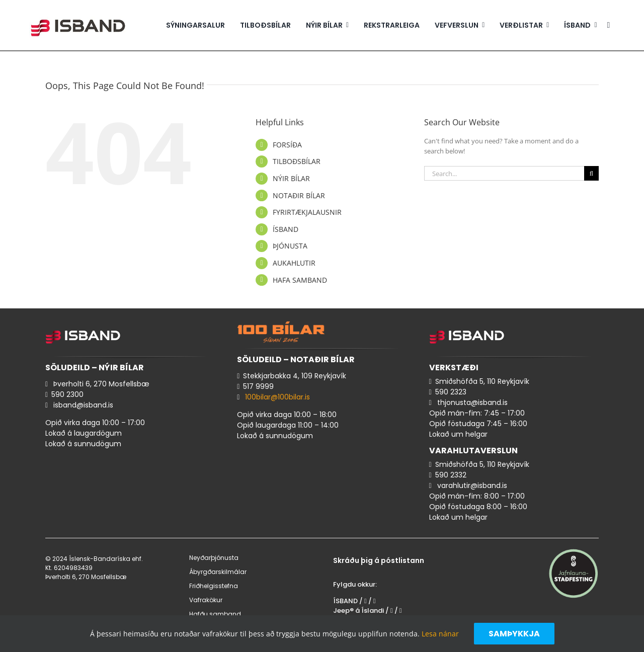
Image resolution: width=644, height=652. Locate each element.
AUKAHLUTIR (294, 263)
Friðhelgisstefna (214, 586)
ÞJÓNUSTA (290, 246)
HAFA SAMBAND (300, 280)
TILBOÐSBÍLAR (297, 161)
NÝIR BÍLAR (291, 178)
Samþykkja (514, 634)
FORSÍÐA (287, 145)
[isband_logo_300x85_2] (78, 15)
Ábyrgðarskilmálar (218, 572)
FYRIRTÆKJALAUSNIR (307, 212)
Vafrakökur (206, 600)
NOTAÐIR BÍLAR (299, 195)
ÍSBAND (286, 229)
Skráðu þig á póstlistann (379, 560)
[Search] (591, 173)
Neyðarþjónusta (214, 558)
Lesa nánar (440, 634)
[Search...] (504, 173)
